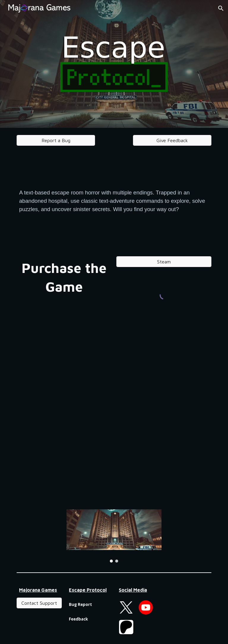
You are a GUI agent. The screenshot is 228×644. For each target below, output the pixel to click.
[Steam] (164, 262)
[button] (221, 8)
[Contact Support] (39, 603)
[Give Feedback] (172, 140)
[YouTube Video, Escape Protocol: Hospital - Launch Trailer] (114, 384)
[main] (114, 201)
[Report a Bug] (56, 140)
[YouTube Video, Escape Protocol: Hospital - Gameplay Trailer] (114, 463)
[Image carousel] (114, 536)
